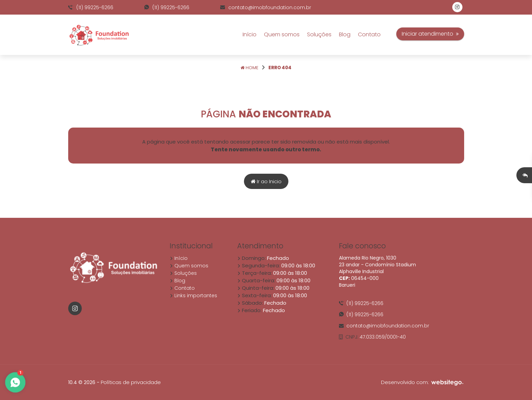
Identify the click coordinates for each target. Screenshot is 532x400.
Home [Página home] (250, 68)
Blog (345, 34)
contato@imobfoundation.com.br (266, 7)
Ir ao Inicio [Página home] (266, 181)
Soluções (319, 34)
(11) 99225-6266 (91, 7)
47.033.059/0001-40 (372, 337)
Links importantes (193, 296)
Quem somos (282, 34)
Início (250, 34)
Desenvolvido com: (423, 382)
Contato (369, 34)
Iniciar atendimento (430, 34)
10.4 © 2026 (82, 382)
